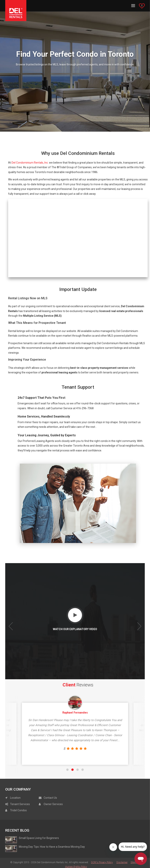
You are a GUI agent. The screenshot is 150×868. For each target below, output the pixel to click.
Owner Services (51, 804)
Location (13, 798)
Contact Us (48, 798)
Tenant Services (18, 804)
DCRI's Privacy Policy (102, 863)
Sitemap (135, 863)
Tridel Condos (16, 811)
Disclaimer (122, 863)
